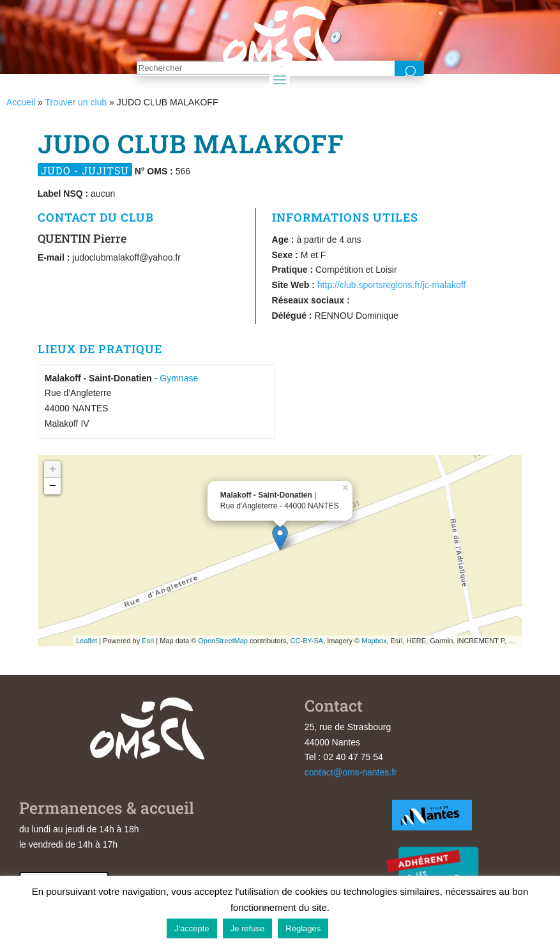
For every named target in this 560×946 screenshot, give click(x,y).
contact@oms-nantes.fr (351, 772)
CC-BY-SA (307, 641)
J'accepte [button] (192, 928)
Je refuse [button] (247, 928)
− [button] (53, 486)
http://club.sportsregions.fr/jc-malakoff (391, 285)
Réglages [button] (303, 928)
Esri (148, 641)
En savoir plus (364, 928)
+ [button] (53, 469)
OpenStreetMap (223, 641)
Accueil (21, 102)
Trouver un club (76, 102)
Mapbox (374, 641)
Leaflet (87, 641)
